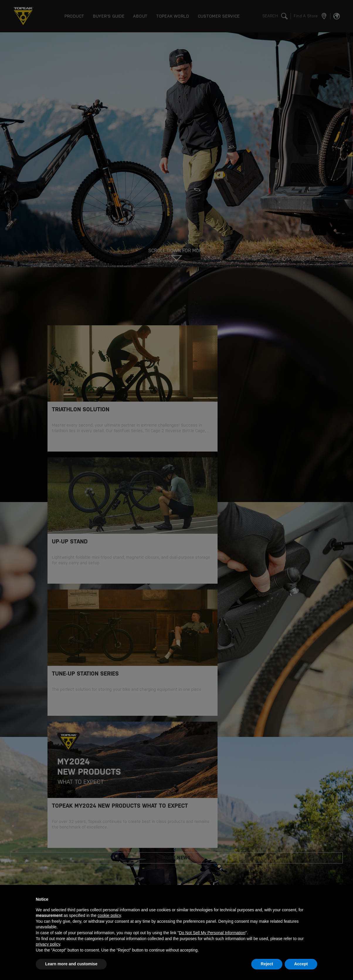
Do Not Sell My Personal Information (212, 933)
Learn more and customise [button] (71, 964)
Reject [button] (267, 964)
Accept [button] (301, 964)
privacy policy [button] (48, 944)
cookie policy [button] (109, 915)
